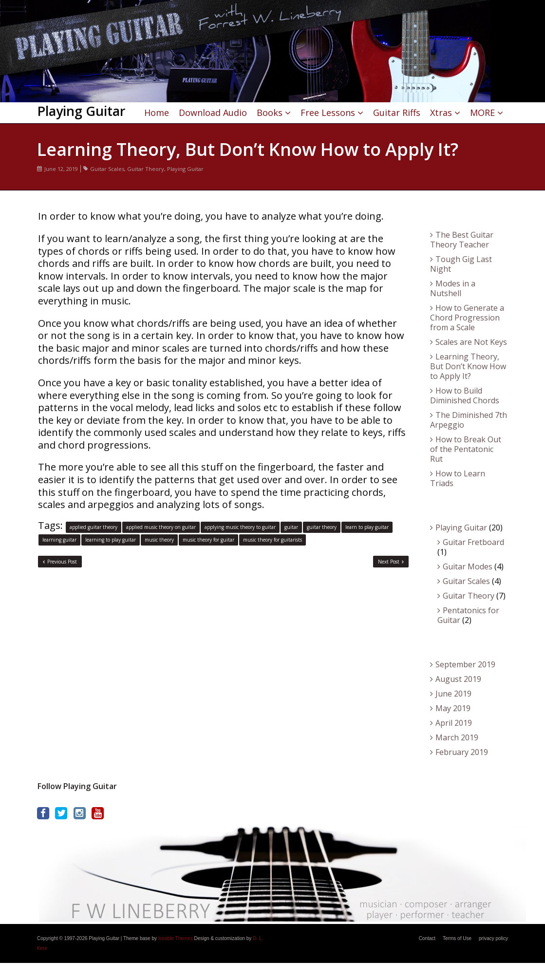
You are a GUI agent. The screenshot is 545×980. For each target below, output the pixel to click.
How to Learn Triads (458, 478)
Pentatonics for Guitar (468, 615)
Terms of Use (457, 938)
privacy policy (493, 938)
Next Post (391, 562)
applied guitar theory (94, 527)
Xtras (441, 113)
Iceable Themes (176, 938)
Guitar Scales (107, 169)
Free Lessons (328, 113)
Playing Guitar (185, 169)
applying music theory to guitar (240, 527)
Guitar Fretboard (473, 542)
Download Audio (213, 113)
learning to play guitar (111, 540)
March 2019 (457, 737)
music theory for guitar (208, 540)
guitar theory (322, 527)
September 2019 (465, 664)
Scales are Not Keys (471, 342)
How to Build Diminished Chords (465, 396)
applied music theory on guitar (161, 527)
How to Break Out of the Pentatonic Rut (466, 449)
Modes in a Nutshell (453, 288)
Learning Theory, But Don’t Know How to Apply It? (468, 366)
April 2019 (454, 723)
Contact (427, 938)
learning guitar (59, 540)
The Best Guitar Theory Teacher (462, 240)
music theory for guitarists (272, 540)
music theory (159, 540)
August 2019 (458, 679)
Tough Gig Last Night (461, 264)
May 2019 (453, 708)
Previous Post (60, 562)
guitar (291, 527)
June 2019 (453, 694)
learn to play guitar (367, 527)
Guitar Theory (146, 169)
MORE (482, 113)
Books (270, 113)
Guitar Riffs (397, 113)
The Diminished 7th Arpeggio (469, 420)
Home (157, 113)
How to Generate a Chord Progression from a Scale (467, 318)
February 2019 (462, 752)
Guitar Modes (468, 566)
